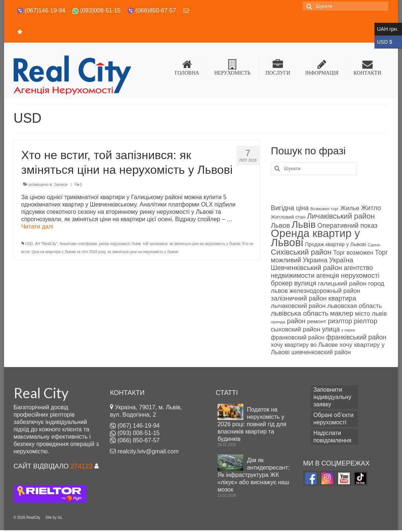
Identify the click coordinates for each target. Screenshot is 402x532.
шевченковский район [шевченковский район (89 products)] (321, 352)
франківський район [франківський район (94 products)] (356, 337)
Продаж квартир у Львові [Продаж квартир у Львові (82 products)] (336, 244)
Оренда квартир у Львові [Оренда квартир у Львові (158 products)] (315, 238)
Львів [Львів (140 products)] (304, 224)
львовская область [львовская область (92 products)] (354, 306)
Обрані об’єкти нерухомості (333, 419)
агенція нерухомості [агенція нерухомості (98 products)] (348, 275)
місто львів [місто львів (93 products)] (371, 314)
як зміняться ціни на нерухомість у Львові (143, 252)
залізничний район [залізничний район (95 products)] (299, 298)
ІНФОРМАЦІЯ (322, 67)
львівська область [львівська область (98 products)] (300, 313)
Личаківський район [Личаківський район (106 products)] (341, 216)
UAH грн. (388, 29)
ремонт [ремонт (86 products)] (317, 321)
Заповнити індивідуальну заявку (332, 397)
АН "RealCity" (46, 244)
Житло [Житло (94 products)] (371, 208)
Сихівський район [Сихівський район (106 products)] (301, 252)
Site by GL (54, 517)
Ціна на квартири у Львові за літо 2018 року (69, 252)
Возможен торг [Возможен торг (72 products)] (325, 209)
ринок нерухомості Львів (120, 244)
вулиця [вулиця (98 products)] (305, 283)
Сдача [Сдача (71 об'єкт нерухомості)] (374, 245)
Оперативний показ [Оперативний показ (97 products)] (348, 226)
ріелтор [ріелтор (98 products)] (366, 321)
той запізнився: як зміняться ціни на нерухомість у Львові (191, 244)
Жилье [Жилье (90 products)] (350, 208)
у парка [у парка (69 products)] (348, 330)
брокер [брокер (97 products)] (282, 283)
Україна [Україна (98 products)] (341, 260)
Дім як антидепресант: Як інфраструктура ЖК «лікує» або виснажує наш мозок (254, 475)
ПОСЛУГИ (278, 67)
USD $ (388, 42)
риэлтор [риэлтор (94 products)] (340, 321)
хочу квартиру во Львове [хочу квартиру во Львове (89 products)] (304, 345)
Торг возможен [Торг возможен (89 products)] (353, 253)
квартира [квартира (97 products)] (342, 298)
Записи (61, 184)
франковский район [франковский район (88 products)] (298, 337)
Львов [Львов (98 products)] (280, 225)
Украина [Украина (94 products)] (315, 260)
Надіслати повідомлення (332, 437)
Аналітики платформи (78, 244)
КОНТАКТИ (367, 67)
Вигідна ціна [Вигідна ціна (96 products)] (290, 208)
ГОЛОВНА (187, 67)
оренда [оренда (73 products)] (278, 322)
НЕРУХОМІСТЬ (232, 67)
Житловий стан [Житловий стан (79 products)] (288, 217)
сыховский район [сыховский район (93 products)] (296, 329)
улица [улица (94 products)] (331, 329)
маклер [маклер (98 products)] (342, 313)
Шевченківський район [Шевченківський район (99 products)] (306, 268)
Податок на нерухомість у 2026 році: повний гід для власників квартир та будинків (252, 424)
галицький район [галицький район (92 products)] (342, 283)
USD (29, 244)
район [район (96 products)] (296, 321)
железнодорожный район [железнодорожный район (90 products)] (325, 291)
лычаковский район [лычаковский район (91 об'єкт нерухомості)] (298, 306)
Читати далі (37, 227)
